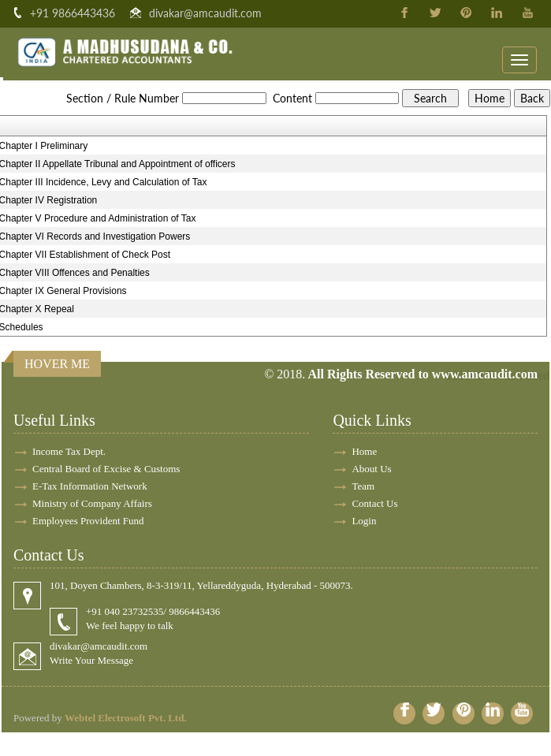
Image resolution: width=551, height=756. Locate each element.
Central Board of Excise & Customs (106, 469)
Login (364, 521)
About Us (371, 469)
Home (364, 451)
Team (363, 486)
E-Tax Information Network (90, 486)
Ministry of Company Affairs (92, 503)
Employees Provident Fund (88, 521)
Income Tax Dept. (69, 451)
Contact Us (374, 503)
